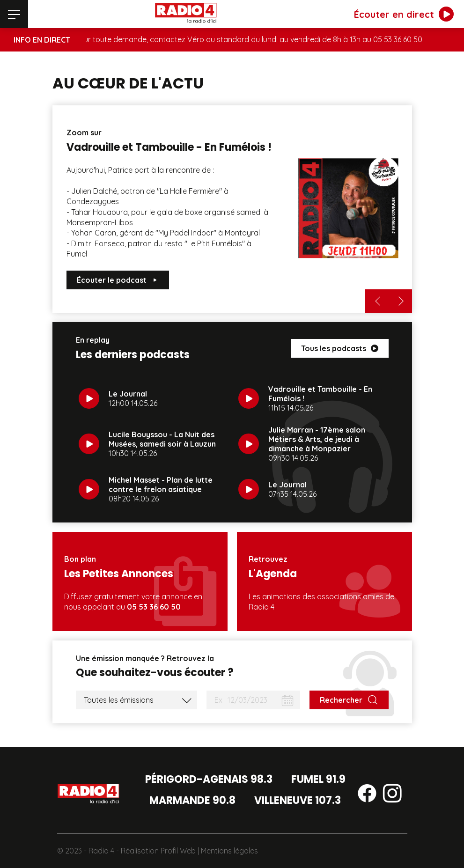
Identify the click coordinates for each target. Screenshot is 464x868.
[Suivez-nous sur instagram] (392, 795)
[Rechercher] (349, 700)
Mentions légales (229, 851)
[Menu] (14, 14)
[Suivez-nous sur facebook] (367, 795)
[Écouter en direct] (404, 14)
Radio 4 (101, 851)
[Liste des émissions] (136, 700)
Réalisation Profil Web (158, 851)
